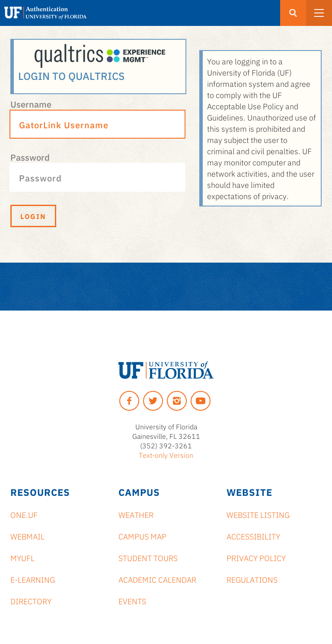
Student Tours (148, 558)
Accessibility (253, 536)
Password (30, 157)
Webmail (27, 536)
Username (31, 104)
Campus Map (142, 536)
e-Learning (33, 579)
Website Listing (258, 514)
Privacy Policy (256, 558)
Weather (136, 514)
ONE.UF (24, 514)
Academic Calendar (157, 579)
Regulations (252, 579)
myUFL (22, 558)
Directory (31, 601)
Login (33, 216)
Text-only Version (166, 455)
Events (132, 601)
